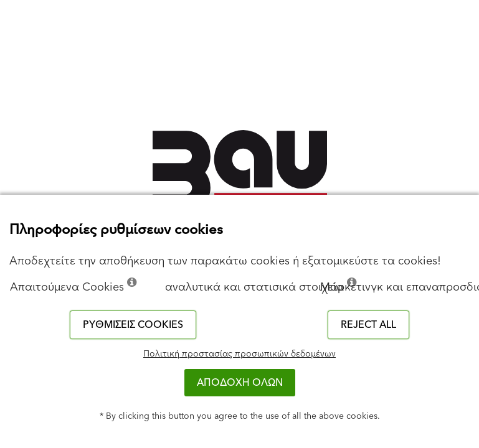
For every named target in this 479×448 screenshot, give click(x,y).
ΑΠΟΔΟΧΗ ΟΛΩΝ (240, 383)
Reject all (368, 325)
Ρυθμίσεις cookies (133, 325)
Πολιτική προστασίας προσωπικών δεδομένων (239, 354)
